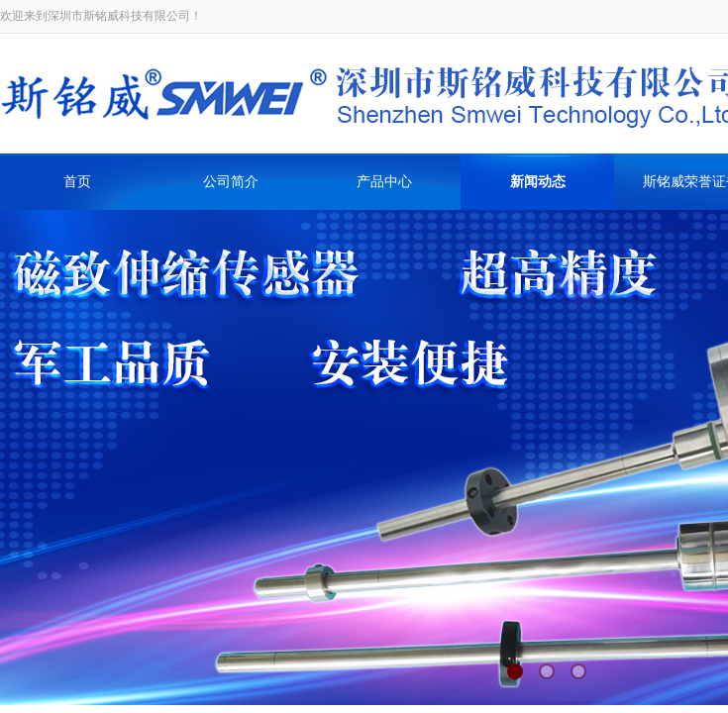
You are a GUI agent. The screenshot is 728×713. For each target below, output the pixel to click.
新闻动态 (538, 182)
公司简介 (231, 182)
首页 (77, 182)
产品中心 (384, 182)
